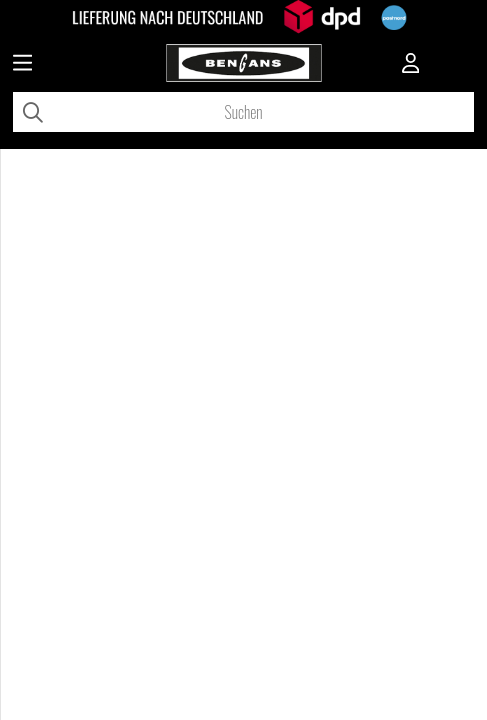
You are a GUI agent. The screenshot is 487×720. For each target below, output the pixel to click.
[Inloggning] (411, 65)
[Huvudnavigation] (22, 65)
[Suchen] (243, 112)
